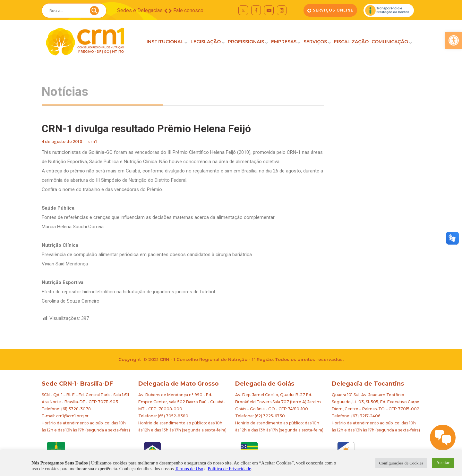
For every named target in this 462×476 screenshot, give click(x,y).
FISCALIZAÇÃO (351, 42)
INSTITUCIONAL (165, 42)
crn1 (93, 141)
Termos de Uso (189, 469)
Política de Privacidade (229, 469)
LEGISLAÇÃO (206, 42)
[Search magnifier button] (94, 12)
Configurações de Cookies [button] (401, 463)
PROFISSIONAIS (246, 42)
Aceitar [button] (443, 463)
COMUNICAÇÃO (390, 42)
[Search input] (66, 11)
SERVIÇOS (315, 42)
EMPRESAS (284, 42)
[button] (454, 40)
